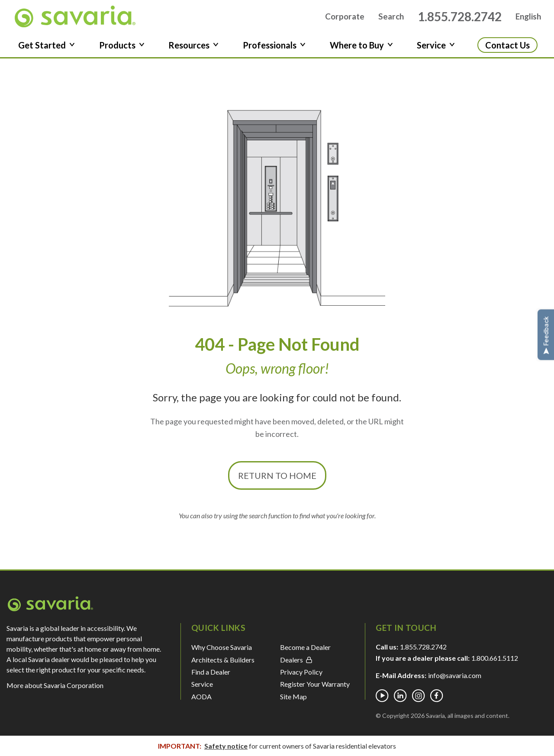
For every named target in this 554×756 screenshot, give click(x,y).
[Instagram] (419, 701)
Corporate (345, 19)
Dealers (296, 664)
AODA (201, 701)
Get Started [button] (47, 49)
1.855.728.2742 (460, 19)
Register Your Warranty (315, 689)
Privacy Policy (301, 676)
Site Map (293, 701)
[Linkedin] (400, 701)
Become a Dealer (305, 652)
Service (202, 689)
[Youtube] (382, 701)
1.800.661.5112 (495, 663)
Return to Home (277, 480)
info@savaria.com (455, 680)
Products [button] (122, 49)
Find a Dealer (211, 676)
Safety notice (226, 746)
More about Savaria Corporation (55, 690)
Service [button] (436, 49)
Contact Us (507, 49)
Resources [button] (193, 49)
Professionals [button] (274, 49)
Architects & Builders (223, 664)
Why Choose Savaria (222, 652)
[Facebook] (437, 701)
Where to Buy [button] (361, 49)
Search (391, 19)
